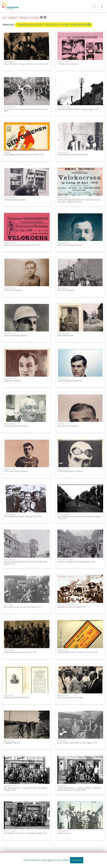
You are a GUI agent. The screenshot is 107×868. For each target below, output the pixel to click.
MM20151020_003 (63, 198)
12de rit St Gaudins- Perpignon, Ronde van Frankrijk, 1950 (26, 64)
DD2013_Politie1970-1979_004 (67, 605)
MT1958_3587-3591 (64, 107)
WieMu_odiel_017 (63, 62)
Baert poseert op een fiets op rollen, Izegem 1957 (22, 607)
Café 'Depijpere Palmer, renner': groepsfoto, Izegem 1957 (25, 833)
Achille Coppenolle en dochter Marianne (73, 154)
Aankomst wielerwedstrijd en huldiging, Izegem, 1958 (78, 109)
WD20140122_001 (10, 288)
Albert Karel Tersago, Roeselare (15, 335)
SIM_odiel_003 (9, 695)
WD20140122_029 (10, 333)
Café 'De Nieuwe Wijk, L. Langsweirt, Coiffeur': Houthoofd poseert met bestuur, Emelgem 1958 (79, 789)
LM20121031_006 (10, 107)
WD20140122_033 (63, 379)
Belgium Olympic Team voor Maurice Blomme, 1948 (78, 652)
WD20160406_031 (10, 424)
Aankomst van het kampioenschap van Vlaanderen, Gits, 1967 (26, 110)
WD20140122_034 (63, 243)
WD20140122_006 (10, 198)
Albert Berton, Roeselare (13, 290)
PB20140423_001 (9, 650)
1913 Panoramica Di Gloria (68, 64)
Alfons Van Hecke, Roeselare (68, 426)
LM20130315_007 (63, 333)
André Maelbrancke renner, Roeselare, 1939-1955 (23, 516)
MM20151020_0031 (10, 243)
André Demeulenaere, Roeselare (16, 471)
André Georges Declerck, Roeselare (70, 471)
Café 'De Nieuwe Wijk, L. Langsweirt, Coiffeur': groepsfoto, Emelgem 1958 (26, 789)
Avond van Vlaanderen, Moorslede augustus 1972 (76, 562)
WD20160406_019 (10, 514)
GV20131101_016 (9, 741)
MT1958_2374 (62, 786)
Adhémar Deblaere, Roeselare (15, 200)
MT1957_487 (8, 605)
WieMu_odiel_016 (63, 152)
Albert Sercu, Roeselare (12, 381)
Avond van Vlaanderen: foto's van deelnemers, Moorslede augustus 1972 (26, 563)
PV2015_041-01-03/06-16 (65, 560)
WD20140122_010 (63, 288)
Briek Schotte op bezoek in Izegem (71, 697)
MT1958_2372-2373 (10, 786)
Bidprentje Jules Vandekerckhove (16, 697)
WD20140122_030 (63, 424)
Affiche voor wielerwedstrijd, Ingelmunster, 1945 (22, 245)
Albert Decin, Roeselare (66, 290)
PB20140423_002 (9, 62)
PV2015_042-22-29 (10, 560)
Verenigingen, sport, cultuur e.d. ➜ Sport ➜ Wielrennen (54, 25)
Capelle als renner (64, 833)
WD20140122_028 (10, 379)
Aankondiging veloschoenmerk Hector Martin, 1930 (24, 154)
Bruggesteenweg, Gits (12, 743)
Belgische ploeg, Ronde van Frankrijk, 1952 (20, 652)
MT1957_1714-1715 (10, 831)
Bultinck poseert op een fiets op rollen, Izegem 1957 (77, 743)
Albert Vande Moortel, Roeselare (69, 381)
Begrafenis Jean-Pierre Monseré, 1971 (72, 607)
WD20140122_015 (10, 469)
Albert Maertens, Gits (65, 335)
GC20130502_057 (63, 695)
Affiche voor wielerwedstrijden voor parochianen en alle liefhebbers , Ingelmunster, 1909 (79, 201)
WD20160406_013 (63, 831)
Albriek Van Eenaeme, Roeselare (16, 426)
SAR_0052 (7, 152)
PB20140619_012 (63, 650)
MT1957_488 (62, 741)
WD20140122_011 (63, 469)
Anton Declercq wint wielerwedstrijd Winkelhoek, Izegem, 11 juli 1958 (79, 517)
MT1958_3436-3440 (64, 514)
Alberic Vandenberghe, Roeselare (70, 245)
